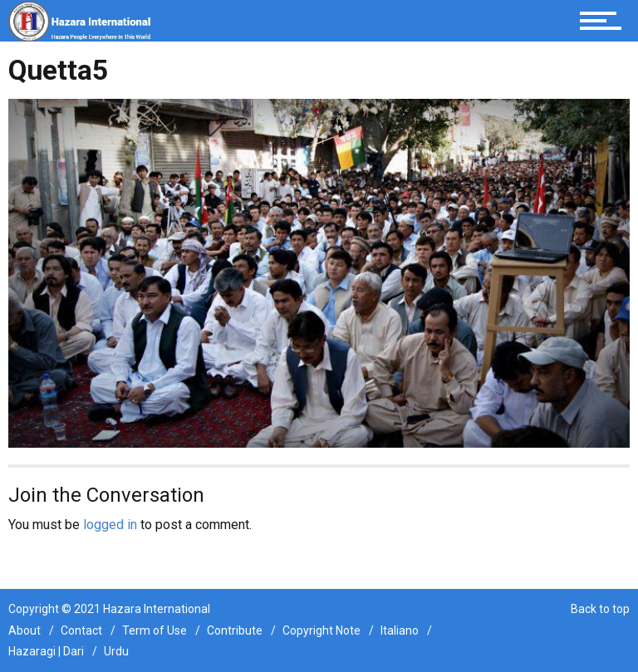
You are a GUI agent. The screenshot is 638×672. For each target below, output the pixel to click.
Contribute (235, 630)
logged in (110, 525)
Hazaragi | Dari (46, 651)
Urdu (116, 651)
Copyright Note (321, 630)
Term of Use (155, 630)
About (25, 630)
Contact (81, 630)
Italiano (400, 630)
